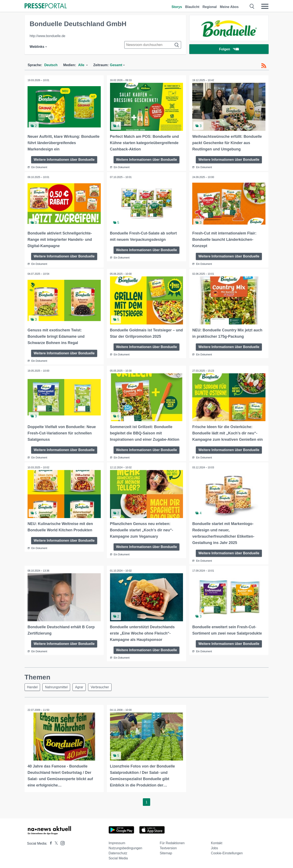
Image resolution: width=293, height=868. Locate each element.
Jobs (215, 848)
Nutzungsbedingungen (125, 848)
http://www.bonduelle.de (48, 36)
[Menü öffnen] (265, 6)
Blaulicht (192, 7)
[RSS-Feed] (264, 66)
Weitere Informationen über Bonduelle (64, 159)
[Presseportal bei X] (55, 843)
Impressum (117, 843)
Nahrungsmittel (57, 686)
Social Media (118, 858)
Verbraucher (102, 686)
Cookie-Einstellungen (227, 853)
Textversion (168, 848)
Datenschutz (118, 853)
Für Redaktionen (172, 843)
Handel (33, 686)
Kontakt (217, 843)
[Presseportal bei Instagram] (61, 842)
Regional (210, 7)
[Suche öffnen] (252, 6)
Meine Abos (229, 7)
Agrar (81, 686)
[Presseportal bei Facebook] (50, 843)
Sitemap (166, 853)
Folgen (229, 49)
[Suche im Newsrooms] (153, 45)
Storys (177, 7)
